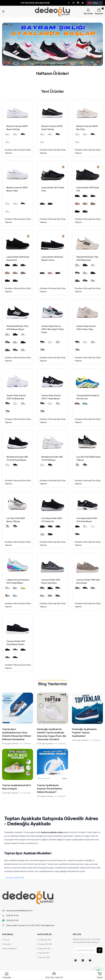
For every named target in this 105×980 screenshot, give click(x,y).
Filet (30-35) (43, 953)
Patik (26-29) (43, 957)
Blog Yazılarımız (53, 684)
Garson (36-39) (44, 944)
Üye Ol (6, 940)
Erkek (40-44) (44, 940)
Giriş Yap (7, 944)
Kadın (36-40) (44, 949)
